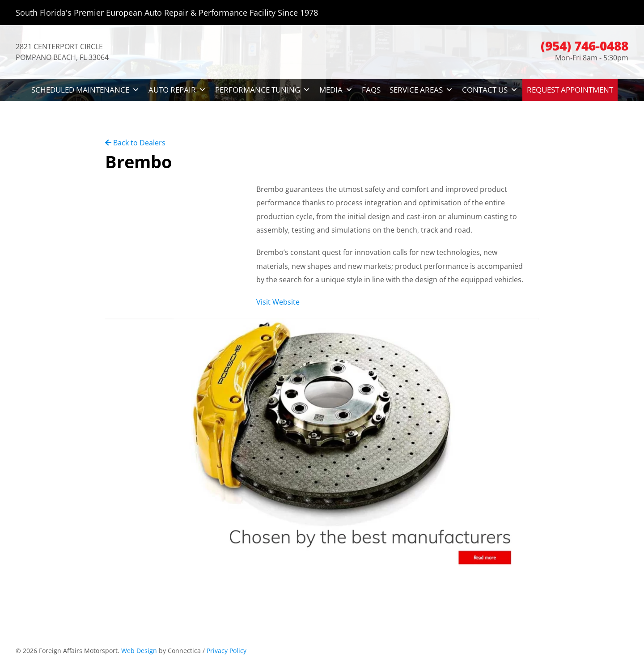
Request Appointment (570, 90)
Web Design (139, 651)
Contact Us (490, 90)
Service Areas (421, 90)
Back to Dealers (135, 143)
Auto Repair (177, 90)
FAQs (371, 90)
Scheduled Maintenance (85, 90)
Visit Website (278, 302)
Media (336, 90)
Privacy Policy (227, 651)
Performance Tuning (263, 90)
